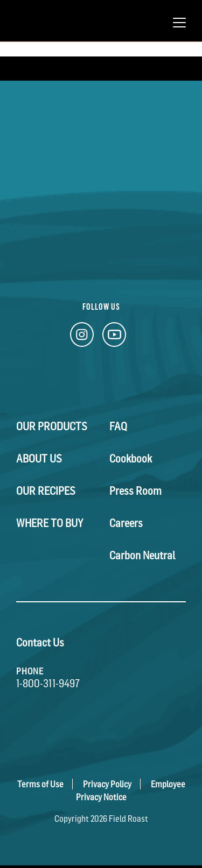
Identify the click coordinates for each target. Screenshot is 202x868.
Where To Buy (50, 523)
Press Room (135, 491)
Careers (126, 523)
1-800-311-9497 (48, 684)
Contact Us (40, 643)
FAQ (118, 426)
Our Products (52, 426)
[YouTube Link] (114, 337)
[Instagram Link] (82, 337)
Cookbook (131, 459)
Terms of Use (40, 784)
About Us (39, 459)
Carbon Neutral (142, 556)
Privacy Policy (107, 784)
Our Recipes (46, 491)
